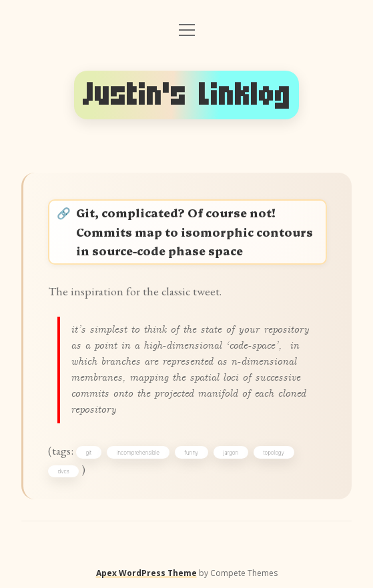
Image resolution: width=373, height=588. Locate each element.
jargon (231, 453)
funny (192, 453)
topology (274, 453)
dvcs (64, 471)
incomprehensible (137, 453)
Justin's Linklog (187, 95)
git (89, 453)
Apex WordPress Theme (146, 573)
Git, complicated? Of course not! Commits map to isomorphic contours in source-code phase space (195, 231)
